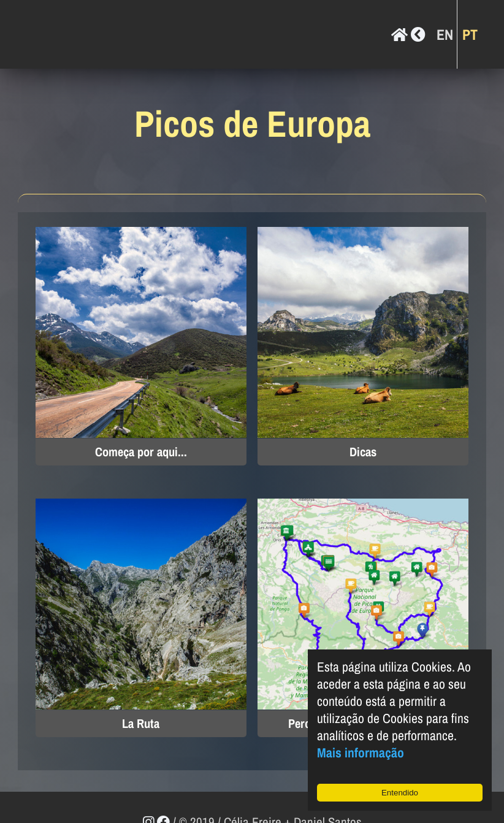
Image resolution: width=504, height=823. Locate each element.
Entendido (400, 793)
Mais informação (361, 753)
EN (445, 34)
